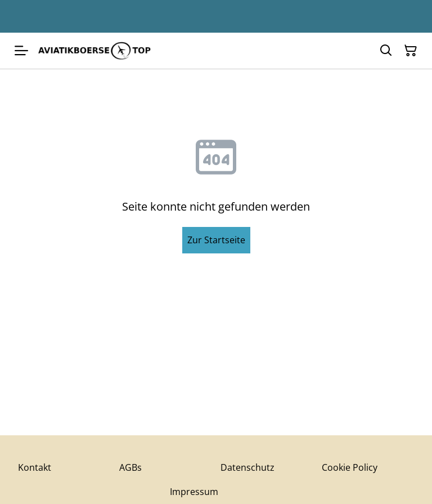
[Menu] (21, 51)
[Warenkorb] (411, 51)
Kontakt (35, 467)
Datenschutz (247, 467)
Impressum (194, 492)
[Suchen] (386, 51)
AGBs (130, 467)
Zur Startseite (216, 240)
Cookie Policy (350, 467)
